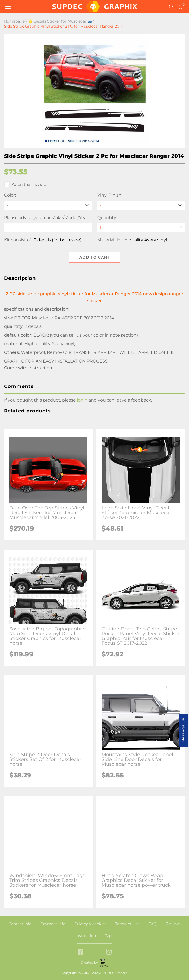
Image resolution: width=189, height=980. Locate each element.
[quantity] (141, 227)
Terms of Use (127, 924)
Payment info (53, 924)
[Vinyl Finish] (141, 205)
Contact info (20, 924)
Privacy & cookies (90, 924)
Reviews (173, 924)
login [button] (82, 400)
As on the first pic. (25, 184)
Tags (109, 936)
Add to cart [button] (95, 257)
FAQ (153, 924)
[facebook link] (80, 952)
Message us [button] (183, 730)
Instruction (86, 936)
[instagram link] (109, 952)
